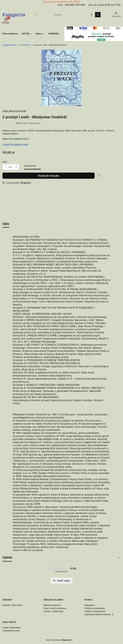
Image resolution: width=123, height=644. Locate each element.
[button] (98, 15)
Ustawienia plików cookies (98, 614)
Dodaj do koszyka (49, 176)
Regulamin (90, 605)
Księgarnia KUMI (10, 45)
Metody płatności (52, 605)
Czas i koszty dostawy (55, 608)
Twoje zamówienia (12, 627)
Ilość (5, 162)
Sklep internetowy (58, 640)
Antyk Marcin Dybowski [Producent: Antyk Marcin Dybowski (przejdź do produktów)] (14, 111)
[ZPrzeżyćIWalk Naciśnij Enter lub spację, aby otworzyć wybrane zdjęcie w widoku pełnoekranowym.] (62, 78)
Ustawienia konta (11, 631)
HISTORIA (25, 45)
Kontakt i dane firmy (13, 605)
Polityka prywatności (95, 608)
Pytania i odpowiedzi (95, 611)
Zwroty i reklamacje (53, 611)
